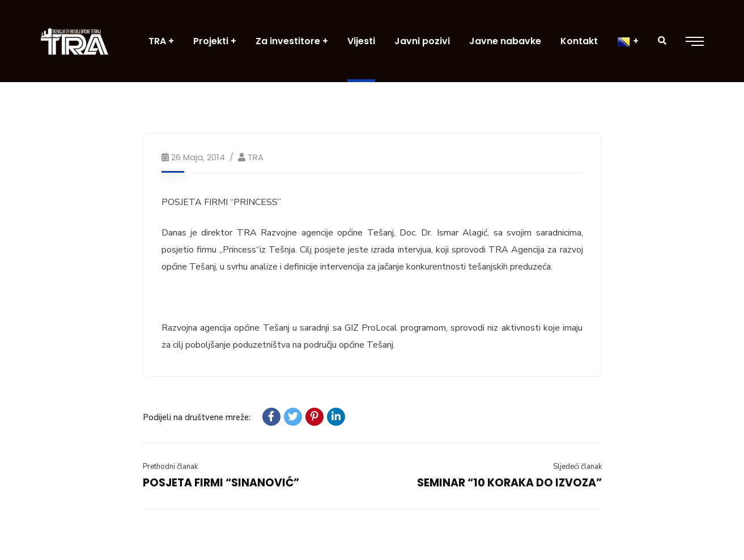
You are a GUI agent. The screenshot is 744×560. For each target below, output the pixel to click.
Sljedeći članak (577, 467)
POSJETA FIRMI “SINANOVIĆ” (221, 483)
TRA (256, 157)
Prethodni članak (170, 467)
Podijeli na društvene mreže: (197, 417)
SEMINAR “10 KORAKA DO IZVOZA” (509, 483)
